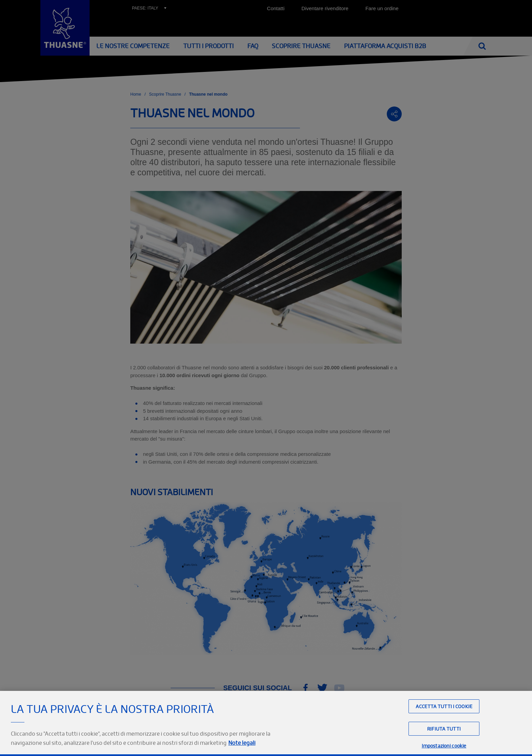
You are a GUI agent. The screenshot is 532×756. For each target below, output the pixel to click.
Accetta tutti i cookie (444, 718)
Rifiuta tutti (444, 740)
